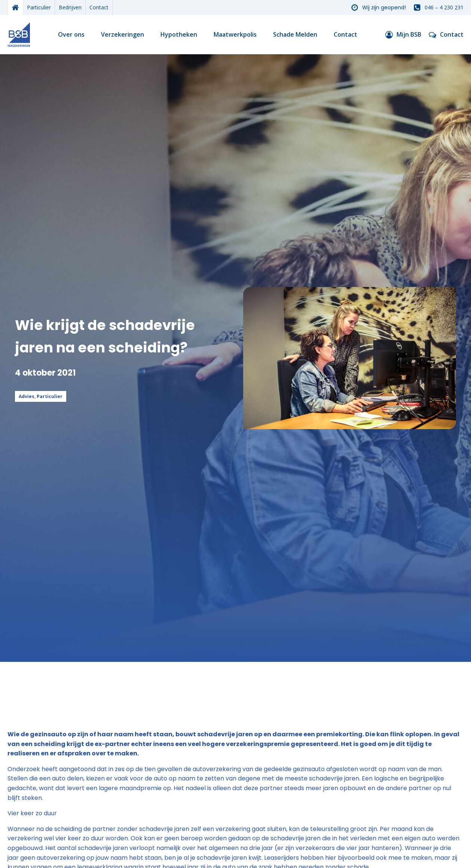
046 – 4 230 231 (444, 7)
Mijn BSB (409, 34)
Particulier (39, 7)
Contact (99, 7)
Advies (27, 396)
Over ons (71, 34)
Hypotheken (179, 34)
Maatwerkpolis (235, 34)
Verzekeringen (123, 34)
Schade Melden (295, 34)
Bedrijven (70, 7)
